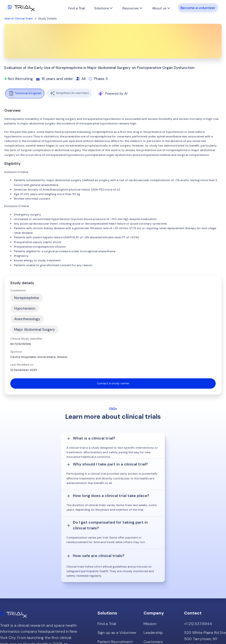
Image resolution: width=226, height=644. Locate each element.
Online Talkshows (113, 589)
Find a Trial (77, 8)
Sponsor (16, 352)
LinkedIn (215, 627)
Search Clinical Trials (19, 18)
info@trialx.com (198, 571)
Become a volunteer (198, 8)
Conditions (18, 290)
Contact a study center (113, 383)
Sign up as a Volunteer (117, 549)
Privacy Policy (156, 586)
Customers (153, 558)
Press (148, 567)
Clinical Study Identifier (26, 339)
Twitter (197, 627)
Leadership (153, 549)
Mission (150, 540)
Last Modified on (22, 365)
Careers (151, 576)
